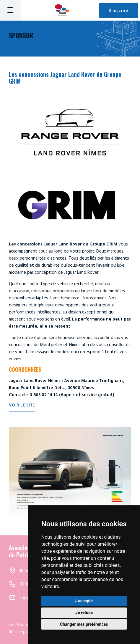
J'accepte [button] (84, 601)
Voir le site (22, 405)
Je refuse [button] (84, 613)
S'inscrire (119, 10)
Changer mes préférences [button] (84, 624)
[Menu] (10, 10)
